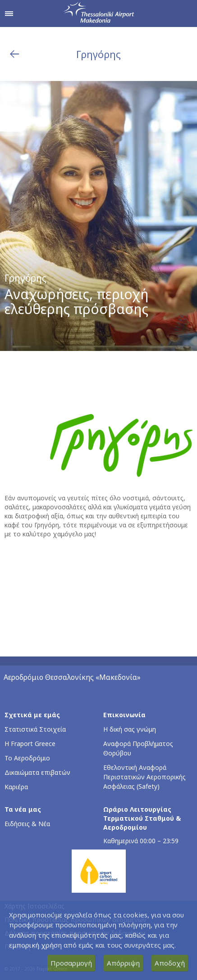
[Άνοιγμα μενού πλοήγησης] (9, 13)
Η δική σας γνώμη (130, 729)
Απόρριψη (123, 963)
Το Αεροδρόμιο (27, 758)
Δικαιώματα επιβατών (37, 772)
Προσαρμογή (71, 963)
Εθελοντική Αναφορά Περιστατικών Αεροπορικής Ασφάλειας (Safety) (144, 777)
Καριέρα (16, 787)
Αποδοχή (170, 963)
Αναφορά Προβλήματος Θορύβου (138, 748)
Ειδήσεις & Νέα (27, 824)
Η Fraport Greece (30, 744)
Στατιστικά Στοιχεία (35, 729)
